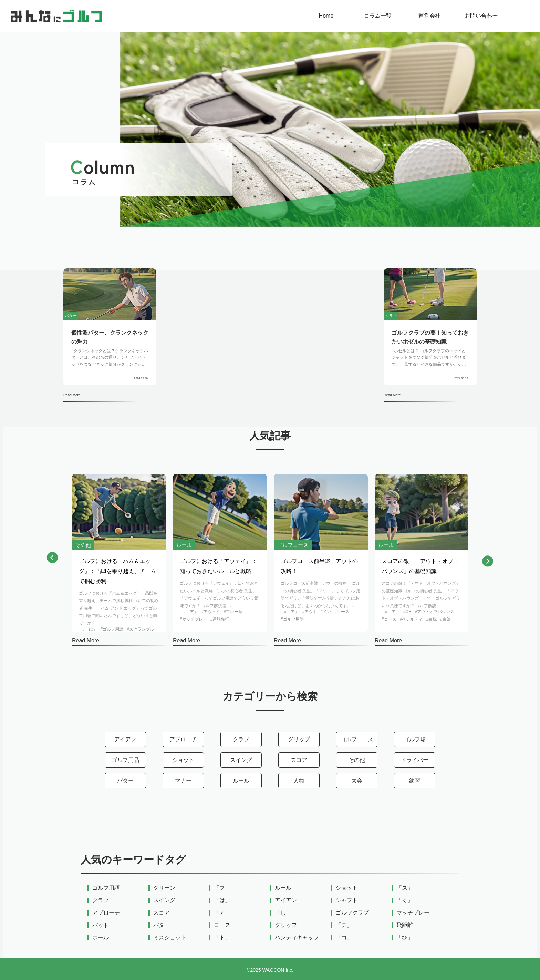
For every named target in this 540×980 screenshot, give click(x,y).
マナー (183, 781)
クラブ (241, 739)
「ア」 (222, 913)
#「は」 (90, 629)
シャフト (347, 900)
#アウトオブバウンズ (435, 612)
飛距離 (405, 925)
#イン (326, 612)
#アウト (310, 612)
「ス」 (405, 888)
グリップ (299, 739)
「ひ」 (405, 938)
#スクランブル (140, 629)
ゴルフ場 (415, 739)
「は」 (222, 900)
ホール (101, 938)
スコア (299, 760)
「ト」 (222, 938)
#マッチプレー (193, 619)
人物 (299, 781)
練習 (415, 781)
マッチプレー (413, 913)
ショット (183, 760)
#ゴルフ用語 (112, 629)
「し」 (283, 913)
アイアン (125, 739)
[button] (52, 559)
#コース (342, 612)
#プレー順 (233, 612)
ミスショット (170, 938)
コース (222, 925)
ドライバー (415, 760)
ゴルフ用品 (125, 760)
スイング (241, 760)
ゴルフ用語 (106, 888)
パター (125, 781)
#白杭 (431, 619)
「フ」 (222, 888)
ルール (241, 781)
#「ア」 (191, 612)
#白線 (445, 619)
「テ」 (344, 925)
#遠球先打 (220, 619)
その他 (357, 760)
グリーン (164, 888)
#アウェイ (211, 612)
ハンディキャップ (297, 938)
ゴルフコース (357, 739)
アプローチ (183, 739)
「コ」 (344, 938)
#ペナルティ (411, 619)
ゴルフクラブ (352, 913)
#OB (407, 612)
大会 (357, 781)
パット (101, 925)
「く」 (405, 900)
